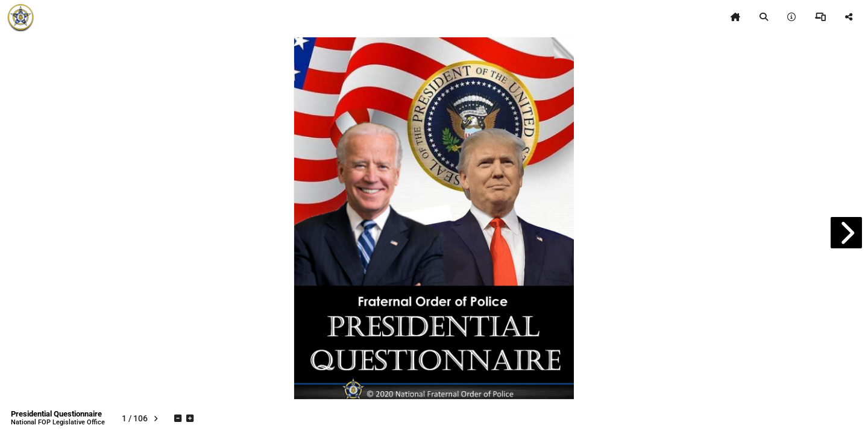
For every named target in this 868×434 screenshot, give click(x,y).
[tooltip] (735, 17)
